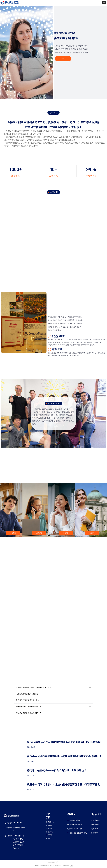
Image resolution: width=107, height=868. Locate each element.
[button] (104, 3)
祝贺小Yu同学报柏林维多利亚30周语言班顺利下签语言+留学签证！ (64, 756)
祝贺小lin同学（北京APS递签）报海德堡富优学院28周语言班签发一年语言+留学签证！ (65, 785)
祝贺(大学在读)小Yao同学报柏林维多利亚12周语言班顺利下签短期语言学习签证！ (65, 742)
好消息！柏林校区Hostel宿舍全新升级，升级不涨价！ (57, 770)
